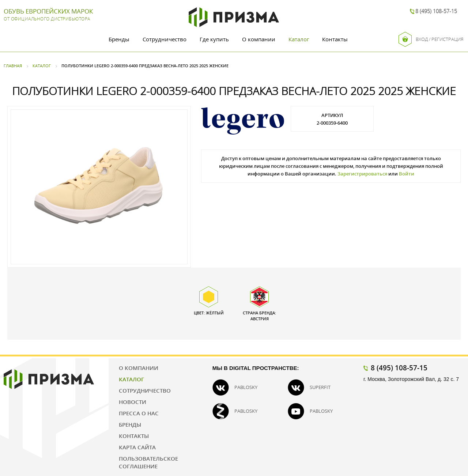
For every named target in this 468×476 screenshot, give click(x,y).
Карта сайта (137, 447)
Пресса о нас (139, 413)
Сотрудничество (165, 39)
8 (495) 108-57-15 (436, 11)
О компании (259, 39)
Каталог (299, 39)
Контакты (335, 39)
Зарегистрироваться (362, 174)
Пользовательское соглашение (148, 462)
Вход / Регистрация (431, 39)
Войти (407, 174)
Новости (133, 402)
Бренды (119, 39)
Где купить (214, 39)
